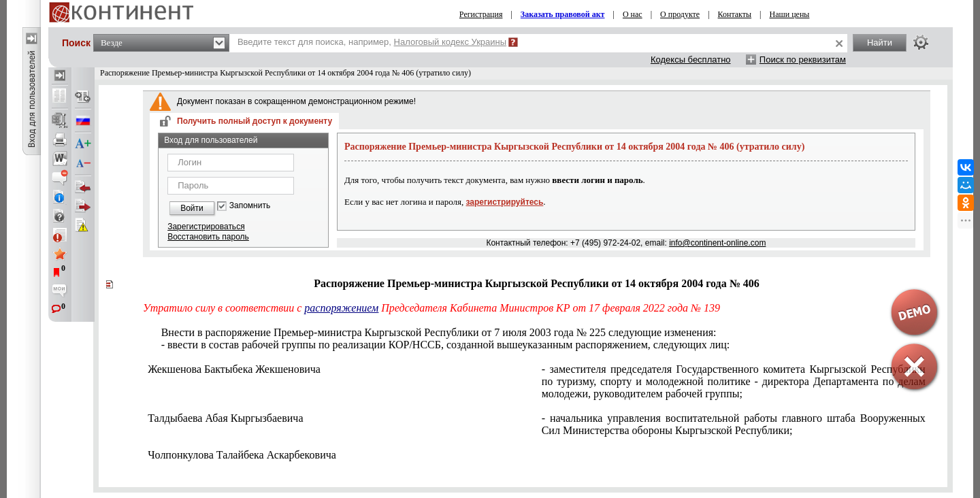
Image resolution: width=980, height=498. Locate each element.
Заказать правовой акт (563, 14)
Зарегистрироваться (206, 227)
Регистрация (481, 14)
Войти (192, 208)
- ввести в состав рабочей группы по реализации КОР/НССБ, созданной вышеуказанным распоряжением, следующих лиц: (446, 345)
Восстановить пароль (208, 237)
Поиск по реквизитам (803, 60)
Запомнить (250, 206)
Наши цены (790, 14)
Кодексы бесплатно (691, 60)
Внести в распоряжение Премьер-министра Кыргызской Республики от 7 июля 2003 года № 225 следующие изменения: (439, 332)
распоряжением (341, 308)
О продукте (680, 14)
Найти (880, 43)
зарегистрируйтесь (505, 202)
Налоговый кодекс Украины (451, 42)
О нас (633, 14)
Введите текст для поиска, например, (372, 42)
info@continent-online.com (717, 243)
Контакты (735, 14)
